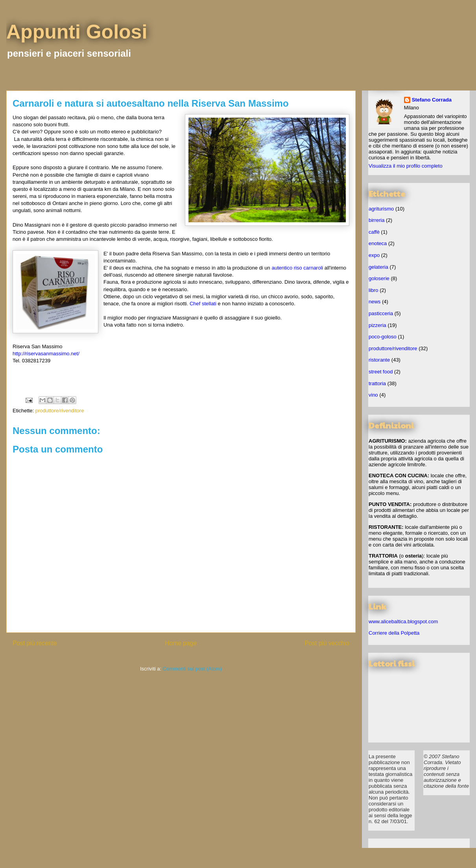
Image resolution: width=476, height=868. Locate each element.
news (375, 302)
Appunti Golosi (77, 32)
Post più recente (35, 643)
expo (374, 255)
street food (381, 372)
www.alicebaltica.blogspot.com (403, 621)
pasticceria (381, 313)
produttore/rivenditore (60, 411)
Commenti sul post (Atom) (192, 669)
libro (374, 290)
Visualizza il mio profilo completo (406, 166)
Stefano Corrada (432, 100)
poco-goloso (383, 337)
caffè (374, 232)
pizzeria (377, 325)
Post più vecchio (327, 643)
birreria (376, 220)
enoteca (378, 243)
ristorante (379, 360)
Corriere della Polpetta (394, 633)
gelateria (378, 267)
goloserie (379, 278)
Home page (181, 643)
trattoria (377, 383)
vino (373, 395)
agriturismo (381, 209)
